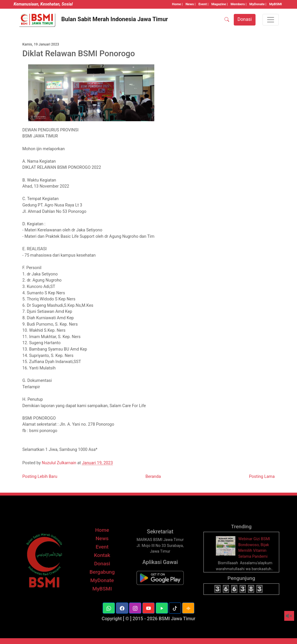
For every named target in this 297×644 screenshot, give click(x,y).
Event (102, 556)
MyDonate (102, 586)
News (102, 549)
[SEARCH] (227, 20)
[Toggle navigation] (271, 20)
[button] (109, 608)
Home (102, 541)
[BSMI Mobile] (160, 583)
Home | (177, 4)
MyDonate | (258, 4)
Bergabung (102, 578)
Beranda (153, 477)
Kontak (102, 564)
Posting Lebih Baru (40, 477)
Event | (203, 4)
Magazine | (220, 4)
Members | (239, 4)
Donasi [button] (245, 19)
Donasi (102, 571)
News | (191, 4)
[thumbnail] (228, 555)
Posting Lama (262, 477)
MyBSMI (276, 4)
